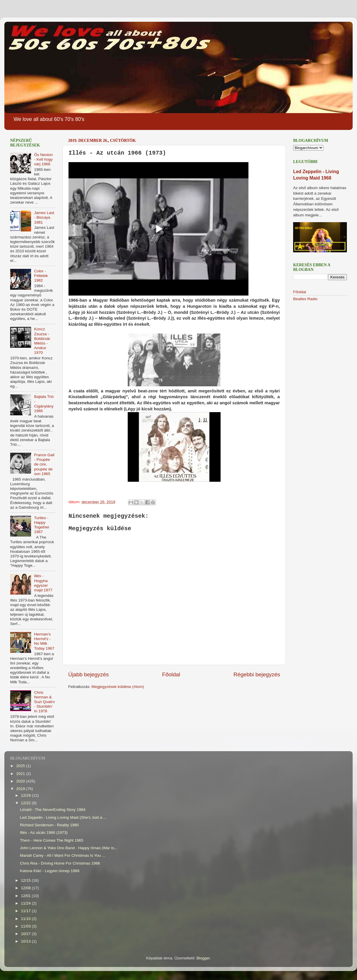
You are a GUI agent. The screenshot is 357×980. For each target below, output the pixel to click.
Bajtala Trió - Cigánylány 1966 (44, 404)
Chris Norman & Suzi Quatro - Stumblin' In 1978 (44, 702)
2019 (21, 789)
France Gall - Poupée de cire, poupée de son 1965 (44, 464)
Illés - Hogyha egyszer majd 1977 (43, 583)
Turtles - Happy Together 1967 (42, 525)
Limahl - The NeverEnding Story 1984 (53, 810)
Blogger (203, 958)
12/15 (26, 880)
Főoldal (171, 674)
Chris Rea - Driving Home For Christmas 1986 (60, 863)
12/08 (26, 888)
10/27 (26, 934)
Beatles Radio (305, 299)
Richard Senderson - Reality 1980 (49, 825)
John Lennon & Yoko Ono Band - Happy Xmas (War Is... (69, 848)
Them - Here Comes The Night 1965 (52, 840)
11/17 (26, 911)
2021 (21, 774)
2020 (21, 781)
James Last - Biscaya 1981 (44, 217)
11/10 (26, 919)
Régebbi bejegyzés (257, 674)
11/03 (26, 926)
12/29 (26, 795)
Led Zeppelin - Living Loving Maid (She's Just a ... (63, 817)
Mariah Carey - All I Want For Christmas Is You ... (63, 855)
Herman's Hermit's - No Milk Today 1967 (44, 641)
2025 (21, 766)
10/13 (26, 941)
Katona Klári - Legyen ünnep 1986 (50, 871)
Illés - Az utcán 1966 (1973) (44, 833)
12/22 (26, 803)
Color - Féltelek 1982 (41, 276)
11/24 (26, 903)
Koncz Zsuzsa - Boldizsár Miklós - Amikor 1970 (42, 341)
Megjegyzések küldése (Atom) (118, 687)
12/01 (26, 896)
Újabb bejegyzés (89, 674)
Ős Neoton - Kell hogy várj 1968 (43, 159)
